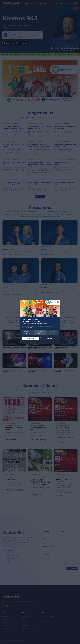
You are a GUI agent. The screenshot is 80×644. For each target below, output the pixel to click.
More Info (49, 339)
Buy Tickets (31, 339)
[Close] (58, 302)
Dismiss (40, 342)
